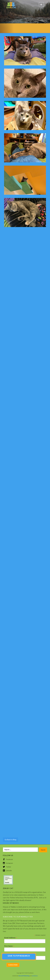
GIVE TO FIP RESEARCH (19, 956)
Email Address (11, 938)
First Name (9, 946)
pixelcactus (35, 976)
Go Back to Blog (10, 840)
